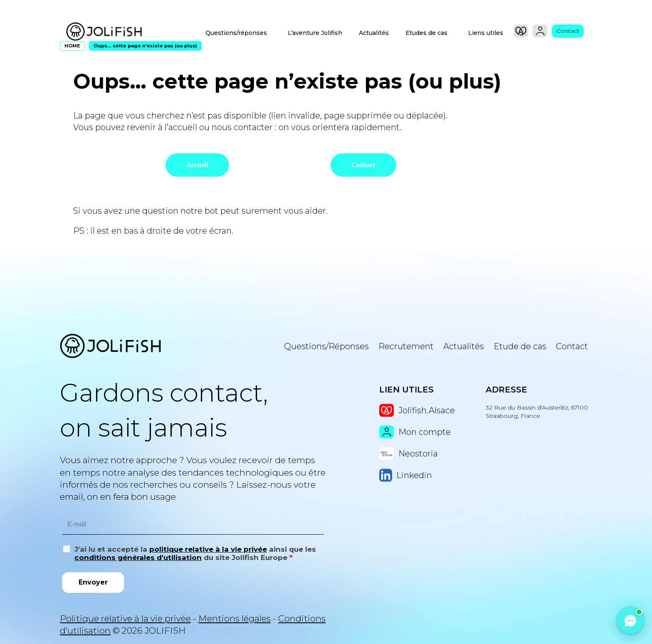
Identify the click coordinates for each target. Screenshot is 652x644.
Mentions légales (235, 618)
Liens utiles (486, 33)
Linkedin (406, 475)
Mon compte (415, 432)
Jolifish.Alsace (417, 410)
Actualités (374, 33)
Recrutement (406, 346)
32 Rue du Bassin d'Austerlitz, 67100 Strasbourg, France (537, 412)
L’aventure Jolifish (315, 33)
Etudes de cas (426, 33)
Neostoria (409, 454)
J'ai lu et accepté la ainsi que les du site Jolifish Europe (195, 553)
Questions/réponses (236, 33)
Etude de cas (520, 346)
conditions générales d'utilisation (138, 558)
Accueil (198, 165)
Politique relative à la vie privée (125, 618)
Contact (568, 31)
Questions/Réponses (326, 346)
